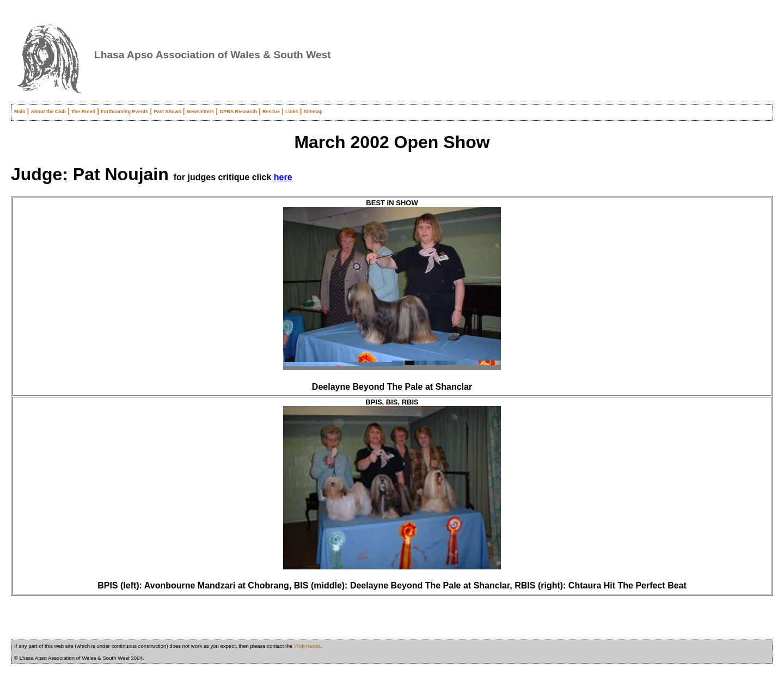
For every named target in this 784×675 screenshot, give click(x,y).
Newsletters (201, 112)
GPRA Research (238, 112)
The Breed (83, 112)
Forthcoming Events (124, 112)
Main (20, 112)
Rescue (271, 112)
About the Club (49, 112)
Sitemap (313, 112)
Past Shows (167, 112)
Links (292, 112)
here (283, 177)
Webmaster (307, 646)
